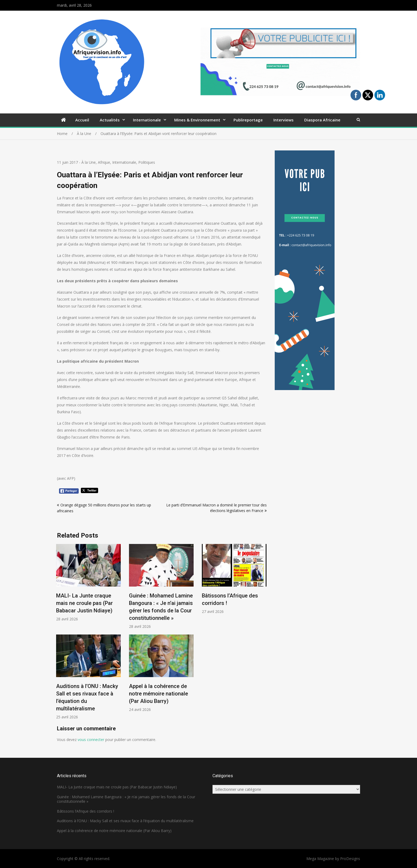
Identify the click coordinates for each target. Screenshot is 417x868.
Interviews (283, 120)
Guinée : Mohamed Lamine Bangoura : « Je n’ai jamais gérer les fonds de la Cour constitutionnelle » (126, 799)
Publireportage (248, 120)
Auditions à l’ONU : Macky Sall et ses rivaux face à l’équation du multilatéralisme (125, 821)
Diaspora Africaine (322, 120)
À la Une (89, 162)
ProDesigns (350, 859)
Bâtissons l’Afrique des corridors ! (86, 811)
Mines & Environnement (197, 120)
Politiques (147, 162)
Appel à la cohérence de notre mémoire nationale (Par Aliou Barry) (159, 694)
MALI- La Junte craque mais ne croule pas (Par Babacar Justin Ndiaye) (84, 603)
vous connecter (91, 740)
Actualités (110, 120)
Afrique (104, 162)
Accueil (82, 120)
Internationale (147, 120)
